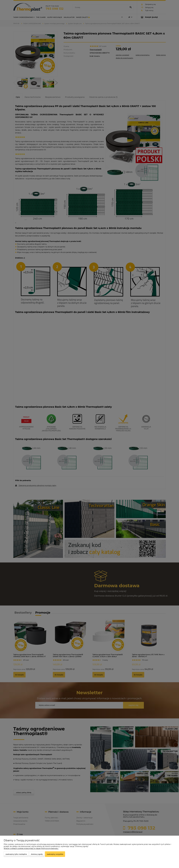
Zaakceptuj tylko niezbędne (16, 854)
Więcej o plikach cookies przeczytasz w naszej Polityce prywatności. (31, 848)
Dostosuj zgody (37, 854)
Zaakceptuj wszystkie (55, 854)
